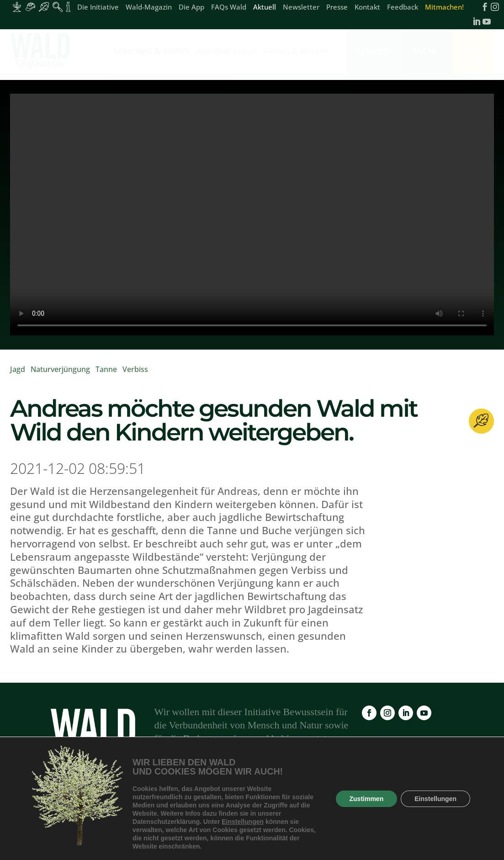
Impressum (348, 807)
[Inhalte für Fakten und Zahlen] (68, 7)
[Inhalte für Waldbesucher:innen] (44, 7)
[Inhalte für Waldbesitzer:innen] (17, 7)
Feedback (403, 8)
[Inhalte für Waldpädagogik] (58, 7)
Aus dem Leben (227, 52)
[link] (42, 51)
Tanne (106, 369)
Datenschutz (400, 807)
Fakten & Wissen (296, 52)
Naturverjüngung (60, 369)
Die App (191, 8)
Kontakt (367, 8)
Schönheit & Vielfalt (151, 52)
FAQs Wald (229, 8)
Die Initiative (98, 8)
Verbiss (135, 369)
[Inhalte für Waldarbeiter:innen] (31, 7)
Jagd (18, 369)
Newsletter (301, 8)
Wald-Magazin (149, 8)
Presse (337, 8)
